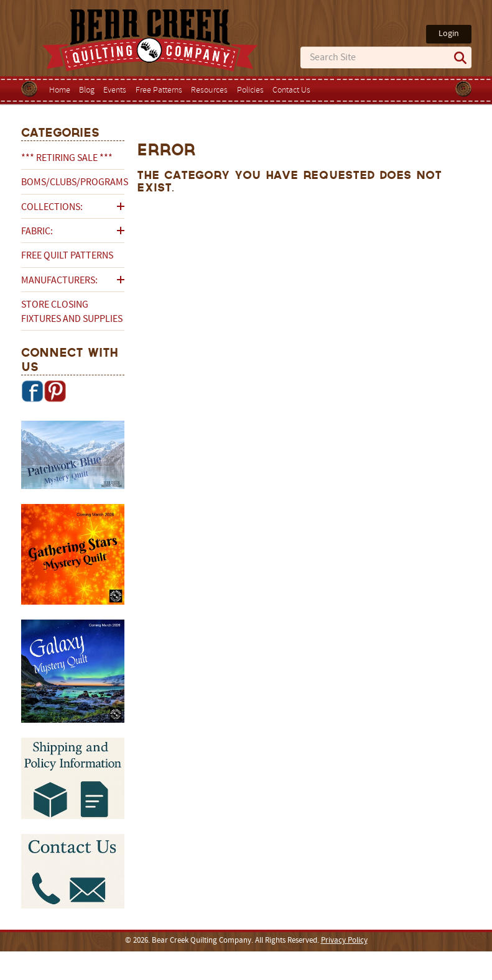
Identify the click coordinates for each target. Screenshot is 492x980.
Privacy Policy (344, 941)
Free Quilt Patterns (67, 256)
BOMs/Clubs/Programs (73, 183)
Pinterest (55, 391)
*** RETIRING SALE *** (67, 158)
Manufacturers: (59, 281)
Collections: (52, 208)
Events (115, 90)
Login (449, 34)
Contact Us (291, 90)
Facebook (32, 391)
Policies (250, 90)
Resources (209, 90)
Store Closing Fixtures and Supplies (72, 312)
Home (60, 90)
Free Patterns (159, 90)
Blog (87, 90)
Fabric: (37, 232)
